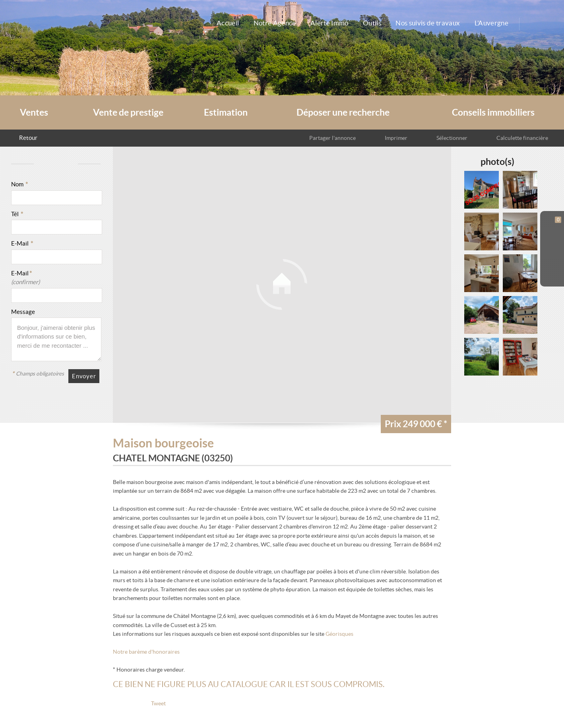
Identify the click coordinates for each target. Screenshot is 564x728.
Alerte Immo (319, 23)
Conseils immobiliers (493, 112)
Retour (28, 138)
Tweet (158, 704)
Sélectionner (448, 138)
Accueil (210, 23)
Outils (366, 23)
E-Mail (22, 243)
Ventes (34, 112)
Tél (17, 214)
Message (23, 312)
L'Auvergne (495, 23)
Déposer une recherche (343, 112)
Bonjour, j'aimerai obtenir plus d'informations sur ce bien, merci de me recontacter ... (56, 339)
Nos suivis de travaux (427, 23)
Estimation (226, 112)
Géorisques (339, 634)
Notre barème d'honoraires (147, 652)
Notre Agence (261, 23)
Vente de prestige (128, 112)
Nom (19, 184)
